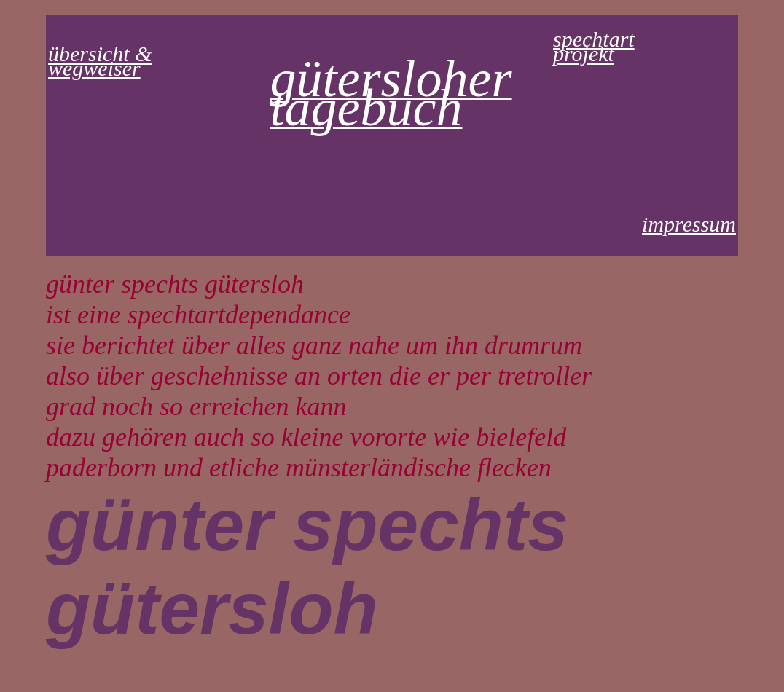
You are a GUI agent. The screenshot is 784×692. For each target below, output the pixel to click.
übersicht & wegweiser (100, 61)
